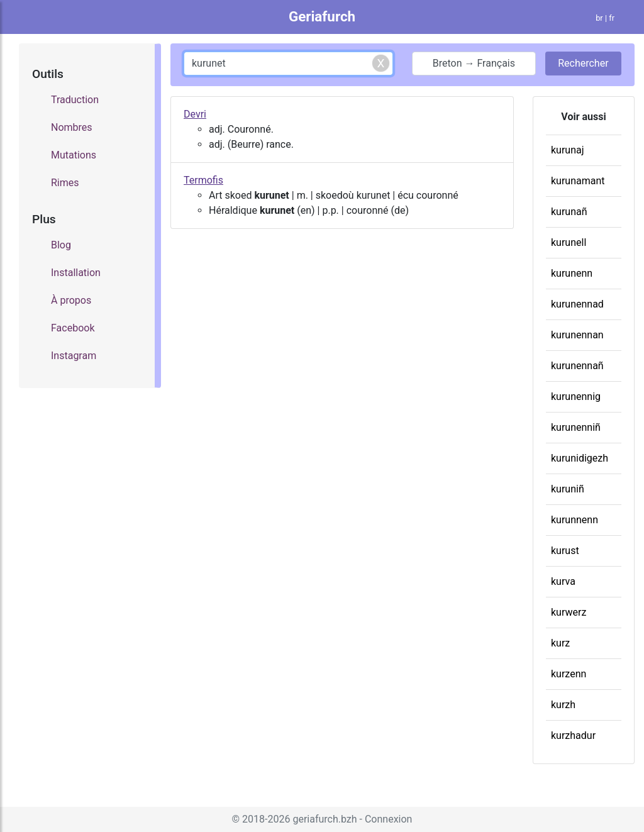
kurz (560, 643)
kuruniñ (568, 489)
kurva (563, 581)
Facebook (73, 328)
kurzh (563, 705)
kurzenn (569, 674)
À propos (71, 300)
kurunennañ (577, 366)
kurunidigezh (580, 458)
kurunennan (577, 335)
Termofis (203, 180)
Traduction (75, 100)
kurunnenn (575, 520)
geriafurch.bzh (325, 819)
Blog (61, 245)
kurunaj (568, 150)
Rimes (65, 183)
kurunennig (576, 397)
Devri (195, 114)
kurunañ (569, 212)
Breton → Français (474, 63)
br (599, 18)
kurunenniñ (576, 427)
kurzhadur (573, 735)
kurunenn (572, 273)
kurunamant (578, 181)
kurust (565, 551)
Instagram (74, 356)
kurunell (569, 242)
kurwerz (569, 612)
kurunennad (577, 304)
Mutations (74, 155)
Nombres (72, 127)
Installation (76, 273)
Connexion (388, 819)
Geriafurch (322, 16)
